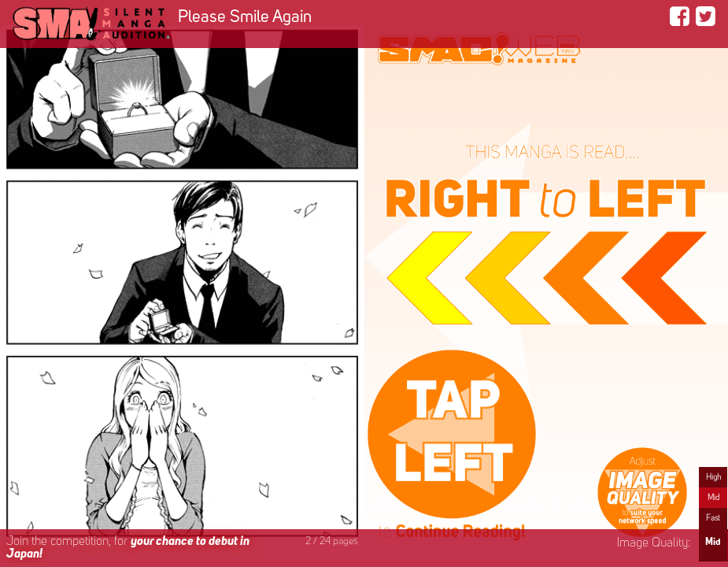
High (713, 477)
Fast (713, 518)
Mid (713, 498)
